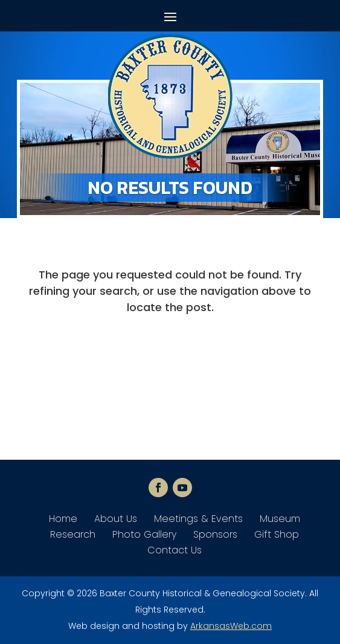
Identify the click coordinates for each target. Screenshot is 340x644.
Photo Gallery (144, 534)
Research (73, 534)
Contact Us (175, 550)
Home (63, 519)
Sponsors (215, 534)
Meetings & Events (198, 519)
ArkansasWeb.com (231, 626)
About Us (116, 519)
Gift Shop (277, 534)
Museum (280, 519)
